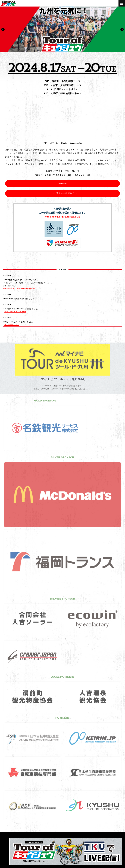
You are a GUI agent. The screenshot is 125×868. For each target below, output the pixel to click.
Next (122, 29)
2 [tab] (63, 50)
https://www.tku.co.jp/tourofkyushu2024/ (19, 288)
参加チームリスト (12, 325)
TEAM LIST (63, 183)
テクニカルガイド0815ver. (15, 311)
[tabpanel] (63, 29)
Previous (3, 29)
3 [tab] (65, 50)
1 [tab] (60, 50)
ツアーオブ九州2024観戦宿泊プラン (63, 193)
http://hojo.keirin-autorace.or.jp (63, 217)
